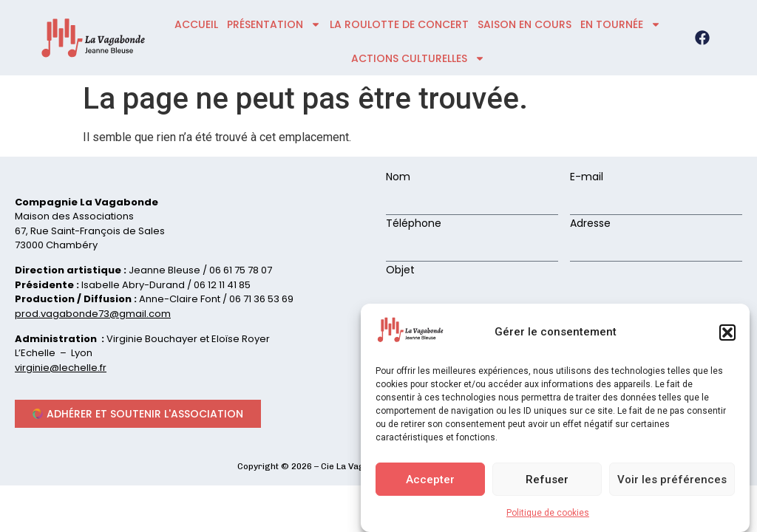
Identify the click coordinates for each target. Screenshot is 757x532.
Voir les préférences (672, 482)
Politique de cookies (548, 516)
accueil (196, 24)
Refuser (547, 482)
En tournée (621, 24)
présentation (274, 24)
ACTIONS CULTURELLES (418, 58)
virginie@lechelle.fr (61, 368)
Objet (400, 271)
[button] (727, 335)
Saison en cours (525, 24)
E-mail (587, 178)
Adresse (590, 224)
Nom (398, 178)
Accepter (430, 482)
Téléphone (414, 224)
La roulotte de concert (399, 24)
